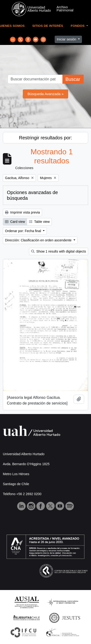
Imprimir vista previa (22, 212)
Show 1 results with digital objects (59, 251)
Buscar (73, 79)
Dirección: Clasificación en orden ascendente (39, 240)
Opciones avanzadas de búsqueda (32, 195)
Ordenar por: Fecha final (24, 231)
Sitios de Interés (48, 26)
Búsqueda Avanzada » (46, 94)
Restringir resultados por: (45, 138)
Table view (39, 222)
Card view (15, 222)
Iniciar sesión (67, 39)
